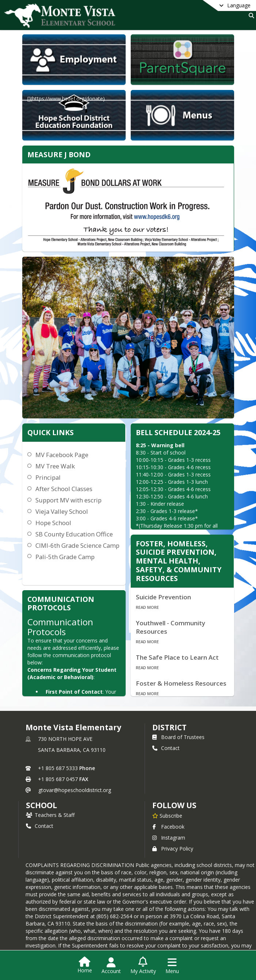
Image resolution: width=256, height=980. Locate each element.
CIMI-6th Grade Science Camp (77, 545)
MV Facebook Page (62, 455)
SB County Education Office (74, 534)
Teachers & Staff (50, 815)
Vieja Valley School (62, 511)
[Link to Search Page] (250, 16)
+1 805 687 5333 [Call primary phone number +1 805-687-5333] (58, 768)
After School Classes (64, 489)
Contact (166, 748)
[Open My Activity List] (143, 966)
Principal (48, 477)
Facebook (168, 827)
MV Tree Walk (55, 466)
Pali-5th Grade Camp (65, 557)
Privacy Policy (173, 849)
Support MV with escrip (68, 500)
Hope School (53, 523)
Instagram (169, 838)
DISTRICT (169, 727)
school (41, 805)
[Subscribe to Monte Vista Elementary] (167, 815)
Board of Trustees (178, 737)
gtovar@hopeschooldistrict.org (75, 790)
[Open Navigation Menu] (172, 966)
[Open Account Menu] (111, 966)
